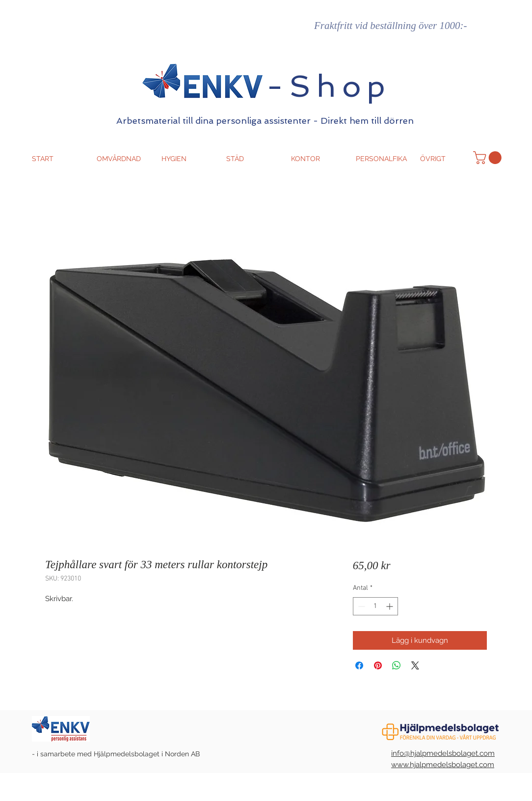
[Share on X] (415, 665)
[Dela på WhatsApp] (397, 665)
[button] (489, 158)
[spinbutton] (375, 606)
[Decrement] (360, 606)
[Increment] (390, 606)
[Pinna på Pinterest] (378, 665)
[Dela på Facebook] (359, 665)
